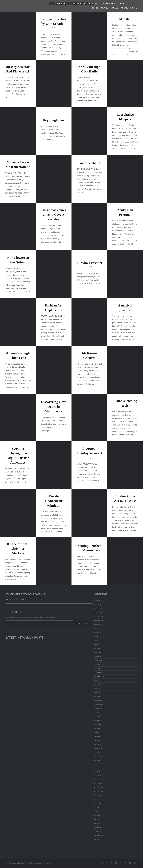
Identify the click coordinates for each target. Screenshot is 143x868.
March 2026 (98, 605)
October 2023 (98, 720)
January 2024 (98, 708)
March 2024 (98, 700)
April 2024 (97, 696)
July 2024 (97, 684)
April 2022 (97, 772)
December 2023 (99, 712)
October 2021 (98, 796)
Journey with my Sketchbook (115, 4)
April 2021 (97, 820)
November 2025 (99, 621)
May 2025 (97, 645)
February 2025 (98, 657)
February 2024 (98, 704)
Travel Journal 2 (130, 8)
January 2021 (98, 832)
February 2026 (98, 609)
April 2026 (97, 601)
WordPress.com (47, 863)
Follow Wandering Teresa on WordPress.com (19, 600)
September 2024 (99, 677)
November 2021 (99, 792)
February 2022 (98, 780)
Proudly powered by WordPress (17, 863)
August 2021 (98, 804)
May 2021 (97, 816)
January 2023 (98, 752)
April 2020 (97, 840)
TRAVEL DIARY (90, 4)
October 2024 (98, 672)
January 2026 (98, 613)
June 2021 (97, 812)
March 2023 (98, 744)
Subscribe (83, 623)
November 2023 (99, 716)
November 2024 (99, 668)
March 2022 (98, 776)
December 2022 (99, 756)
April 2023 (97, 740)
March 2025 (98, 653)
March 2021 (98, 824)
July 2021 (97, 808)
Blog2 (95, 8)
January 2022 (98, 784)
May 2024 (97, 692)
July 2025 (97, 637)
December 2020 (99, 836)
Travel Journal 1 (110, 8)
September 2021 (99, 800)
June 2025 (97, 641)
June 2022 (97, 764)
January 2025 (98, 661)
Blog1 (136, 4)
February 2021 (98, 828)
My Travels (76, 4)
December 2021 (99, 788)
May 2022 (97, 768)
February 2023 (98, 748)
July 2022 (97, 760)
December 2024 (99, 665)
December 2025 (99, 617)
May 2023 (97, 736)
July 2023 (97, 728)
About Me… (62, 4)
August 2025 (98, 633)
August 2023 (98, 724)
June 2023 (97, 732)
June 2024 (97, 688)
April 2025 (97, 649)
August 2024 (98, 680)
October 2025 (98, 625)
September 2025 (99, 629)
